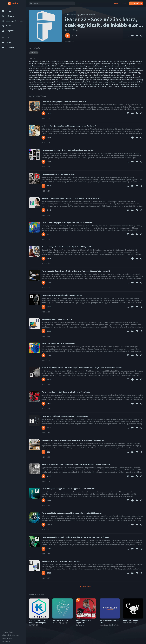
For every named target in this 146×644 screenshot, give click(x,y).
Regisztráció (136, 4)
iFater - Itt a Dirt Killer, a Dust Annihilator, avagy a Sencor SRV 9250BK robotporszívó (73, 440)
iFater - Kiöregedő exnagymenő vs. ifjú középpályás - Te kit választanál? (68, 489)
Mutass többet (86, 587)
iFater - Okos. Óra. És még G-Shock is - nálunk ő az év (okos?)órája (66, 392)
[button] (13, 11)
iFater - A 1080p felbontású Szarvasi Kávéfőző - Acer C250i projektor (67, 247)
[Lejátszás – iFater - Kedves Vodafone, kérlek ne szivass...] (43, 186)
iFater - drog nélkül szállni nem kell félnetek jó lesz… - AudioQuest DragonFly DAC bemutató (76, 271)
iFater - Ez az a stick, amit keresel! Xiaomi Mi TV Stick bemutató (65, 416)
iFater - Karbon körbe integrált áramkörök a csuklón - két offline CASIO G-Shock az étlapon (75, 537)
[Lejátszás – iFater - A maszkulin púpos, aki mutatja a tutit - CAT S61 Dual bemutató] (43, 234)
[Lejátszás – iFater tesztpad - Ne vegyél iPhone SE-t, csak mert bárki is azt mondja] (43, 162)
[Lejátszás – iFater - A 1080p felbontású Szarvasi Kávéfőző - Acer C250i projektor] (43, 259)
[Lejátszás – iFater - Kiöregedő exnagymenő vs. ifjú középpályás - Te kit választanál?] (43, 500)
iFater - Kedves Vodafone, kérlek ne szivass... (58, 174)
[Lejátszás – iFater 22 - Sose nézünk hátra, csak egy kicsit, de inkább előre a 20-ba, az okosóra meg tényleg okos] (68, 36)
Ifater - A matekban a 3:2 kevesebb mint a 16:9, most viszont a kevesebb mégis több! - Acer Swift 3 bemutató (82, 368)
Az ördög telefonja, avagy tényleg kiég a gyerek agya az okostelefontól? (69, 126)
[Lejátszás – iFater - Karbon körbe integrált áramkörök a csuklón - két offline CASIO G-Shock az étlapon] (43, 549)
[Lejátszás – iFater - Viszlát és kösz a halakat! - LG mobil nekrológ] (43, 573)
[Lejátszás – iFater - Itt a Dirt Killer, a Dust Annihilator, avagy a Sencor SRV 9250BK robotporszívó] (43, 452)
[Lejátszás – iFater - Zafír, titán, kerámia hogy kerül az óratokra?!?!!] (43, 307)
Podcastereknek (7, 632)
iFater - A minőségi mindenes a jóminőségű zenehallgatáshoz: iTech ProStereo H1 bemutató (76, 465)
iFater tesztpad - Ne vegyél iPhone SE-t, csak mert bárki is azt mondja (67, 150)
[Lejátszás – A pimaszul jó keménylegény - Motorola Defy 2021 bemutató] (43, 113)
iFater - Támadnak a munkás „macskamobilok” (58, 344)
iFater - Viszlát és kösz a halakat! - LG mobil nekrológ (61, 561)
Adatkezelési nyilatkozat (10, 635)
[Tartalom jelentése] (137, 36)
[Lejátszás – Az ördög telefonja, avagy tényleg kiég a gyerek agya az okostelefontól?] (43, 138)
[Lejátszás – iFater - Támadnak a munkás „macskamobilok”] (43, 355)
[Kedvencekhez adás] (128, 36)
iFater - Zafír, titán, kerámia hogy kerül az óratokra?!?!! (62, 295)
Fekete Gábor (72, 30)
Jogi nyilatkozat (7, 638)
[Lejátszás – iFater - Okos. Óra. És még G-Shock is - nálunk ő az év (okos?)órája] (43, 404)
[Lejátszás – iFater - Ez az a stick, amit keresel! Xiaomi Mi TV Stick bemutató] (43, 428)
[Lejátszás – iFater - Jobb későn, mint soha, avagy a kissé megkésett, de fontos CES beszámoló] (43, 525)
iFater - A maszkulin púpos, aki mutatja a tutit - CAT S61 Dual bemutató (67, 223)
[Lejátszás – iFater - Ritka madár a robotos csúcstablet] (43, 331)
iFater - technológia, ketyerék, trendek (80, 15)
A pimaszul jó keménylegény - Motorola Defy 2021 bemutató (64, 102)
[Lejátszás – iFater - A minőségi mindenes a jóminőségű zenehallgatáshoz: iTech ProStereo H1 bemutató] (43, 476)
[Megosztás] (141, 36)
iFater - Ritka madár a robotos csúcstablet (57, 319)
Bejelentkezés (120, 4)
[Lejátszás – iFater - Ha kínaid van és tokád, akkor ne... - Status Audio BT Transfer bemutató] (43, 210)
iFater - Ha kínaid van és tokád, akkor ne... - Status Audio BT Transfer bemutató (71, 199)
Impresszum (6, 641)
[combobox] (51, 3)
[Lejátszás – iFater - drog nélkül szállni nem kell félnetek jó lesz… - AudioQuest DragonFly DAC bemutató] (43, 283)
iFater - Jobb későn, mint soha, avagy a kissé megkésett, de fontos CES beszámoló (72, 513)
